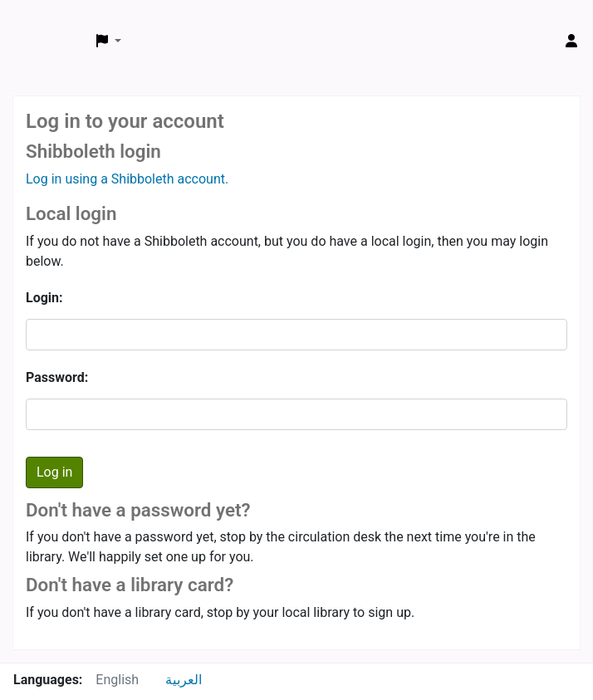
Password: (57, 377)
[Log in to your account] (571, 42)
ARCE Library (48, 23)
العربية (184, 680)
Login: (44, 298)
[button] (109, 42)
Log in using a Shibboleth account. (127, 179)
